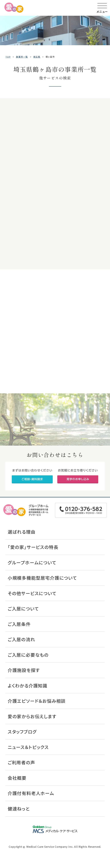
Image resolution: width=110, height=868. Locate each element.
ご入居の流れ (21, 639)
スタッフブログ (22, 732)
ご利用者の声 (21, 762)
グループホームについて (32, 562)
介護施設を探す (24, 670)
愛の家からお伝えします (32, 716)
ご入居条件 (19, 624)
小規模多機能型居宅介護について (42, 578)
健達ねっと (19, 809)
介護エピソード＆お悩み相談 (37, 701)
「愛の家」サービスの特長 (33, 547)
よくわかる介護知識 (28, 685)
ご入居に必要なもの (28, 655)
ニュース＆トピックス (28, 747)
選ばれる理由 (22, 532)
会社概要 (17, 778)
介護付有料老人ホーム (31, 793)
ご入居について (23, 609)
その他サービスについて (32, 593)
